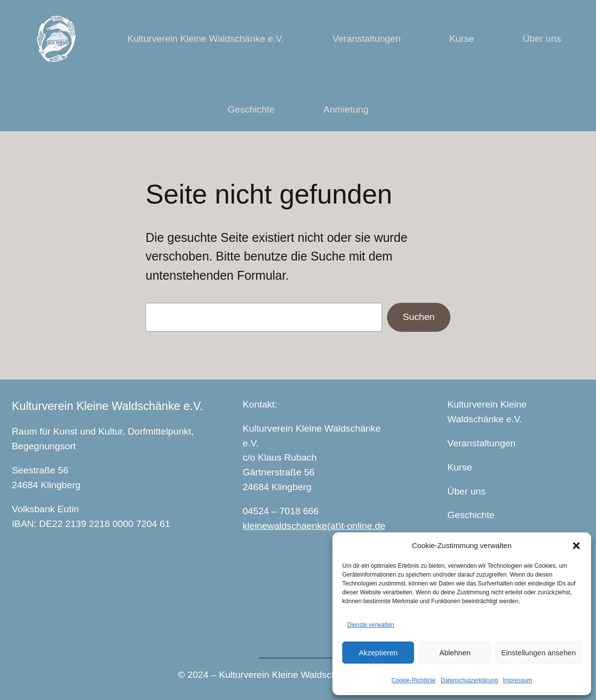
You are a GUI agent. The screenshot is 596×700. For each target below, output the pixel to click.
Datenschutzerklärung (469, 680)
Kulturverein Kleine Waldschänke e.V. (107, 406)
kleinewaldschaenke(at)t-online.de (314, 526)
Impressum (518, 680)
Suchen (419, 317)
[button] (576, 546)
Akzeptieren (378, 653)
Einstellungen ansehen (538, 653)
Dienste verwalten (371, 625)
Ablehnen (455, 653)
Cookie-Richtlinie (414, 680)
